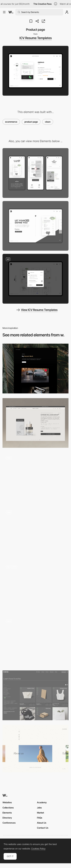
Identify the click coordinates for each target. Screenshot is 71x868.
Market (41, 813)
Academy (42, 802)
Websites (7, 802)
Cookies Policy (38, 849)
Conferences (9, 823)
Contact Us (43, 828)
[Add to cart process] (35, 279)
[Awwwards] (11, 12)
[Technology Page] (35, 641)
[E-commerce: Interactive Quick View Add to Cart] (35, 532)
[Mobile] (35, 173)
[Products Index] (35, 695)
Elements (7, 813)
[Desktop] (35, 226)
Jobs (39, 808)
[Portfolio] (35, 369)
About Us (42, 823)
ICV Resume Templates (36, 38)
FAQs (40, 818)
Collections (8, 808)
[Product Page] (35, 423)
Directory (7, 818)
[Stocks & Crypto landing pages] (35, 477)
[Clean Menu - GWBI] (35, 749)
